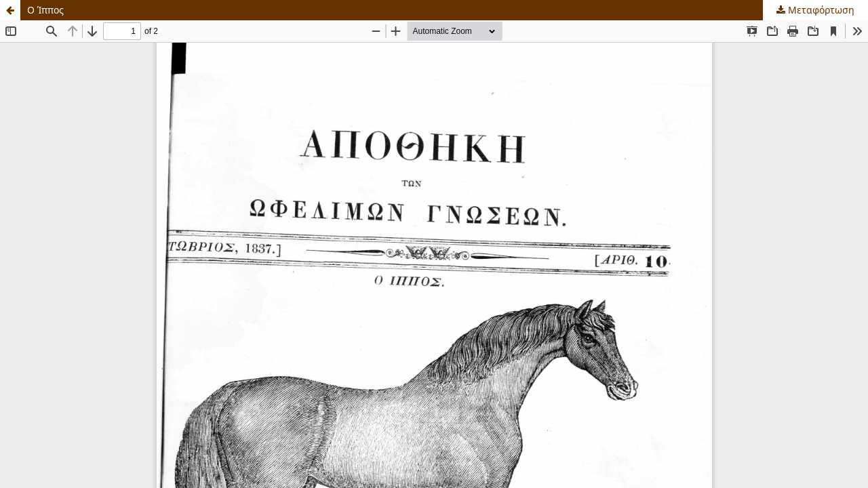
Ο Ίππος (45, 10)
